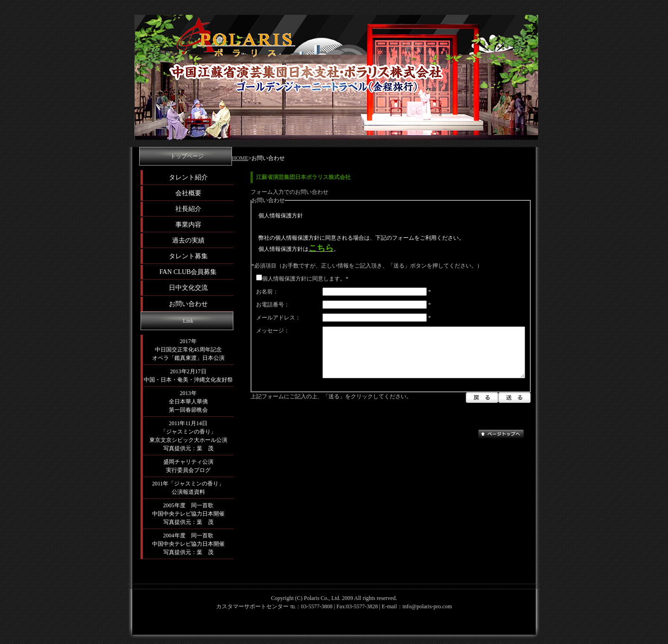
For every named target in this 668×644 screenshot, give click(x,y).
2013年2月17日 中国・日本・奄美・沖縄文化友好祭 (188, 376)
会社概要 (188, 193)
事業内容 (188, 224)
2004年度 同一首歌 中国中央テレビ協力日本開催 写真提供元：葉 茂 (188, 544)
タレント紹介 (188, 177)
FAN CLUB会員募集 (188, 272)
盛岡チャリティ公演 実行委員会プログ (188, 466)
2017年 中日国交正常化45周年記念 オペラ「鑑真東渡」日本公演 (188, 350)
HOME (240, 158)
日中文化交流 (188, 287)
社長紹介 (188, 209)
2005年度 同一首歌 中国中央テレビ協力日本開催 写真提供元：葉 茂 (188, 514)
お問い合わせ (188, 304)
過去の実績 (188, 240)
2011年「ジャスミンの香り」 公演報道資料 (188, 488)
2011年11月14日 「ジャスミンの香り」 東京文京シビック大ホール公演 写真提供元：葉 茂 (188, 436)
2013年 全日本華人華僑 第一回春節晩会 (188, 402)
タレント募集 (188, 256)
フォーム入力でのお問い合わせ (289, 192)
